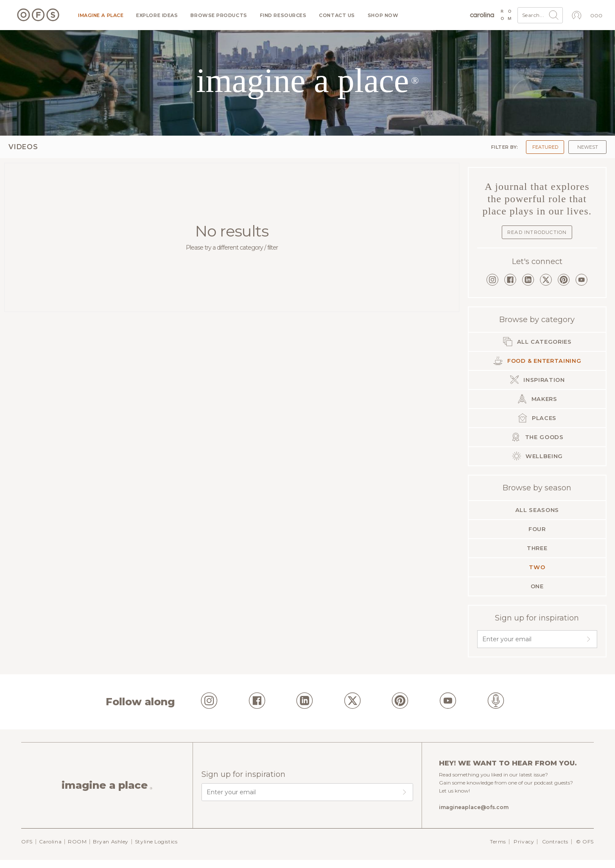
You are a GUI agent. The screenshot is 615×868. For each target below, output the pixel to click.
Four (537, 529)
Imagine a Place (101, 15)
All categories (537, 342)
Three (537, 548)
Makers (537, 399)
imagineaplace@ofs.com (474, 807)
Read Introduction (537, 232)
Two (537, 567)
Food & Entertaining (537, 361)
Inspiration (537, 380)
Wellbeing (537, 456)
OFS (27, 842)
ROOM (77, 842)
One (537, 586)
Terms (498, 842)
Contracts (555, 842)
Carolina (50, 842)
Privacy (524, 842)
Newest (588, 147)
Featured (545, 147)
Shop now (383, 15)
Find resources (283, 15)
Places (537, 418)
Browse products (219, 15)
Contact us (337, 15)
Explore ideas (157, 15)
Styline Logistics (156, 842)
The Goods (537, 437)
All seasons (537, 510)
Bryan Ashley (111, 842)
